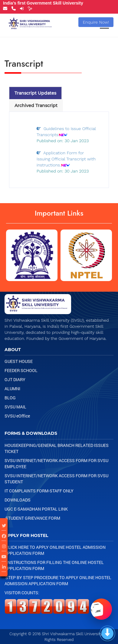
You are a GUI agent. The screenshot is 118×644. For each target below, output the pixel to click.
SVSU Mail (15, 407)
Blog (10, 398)
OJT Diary (15, 379)
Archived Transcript (36, 106)
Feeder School (21, 370)
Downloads (18, 500)
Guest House (19, 361)
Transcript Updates (35, 93)
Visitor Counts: (22, 593)
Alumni (12, 389)
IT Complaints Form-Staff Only (39, 491)
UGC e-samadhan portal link (36, 509)
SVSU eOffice (17, 416)
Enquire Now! (96, 22)
